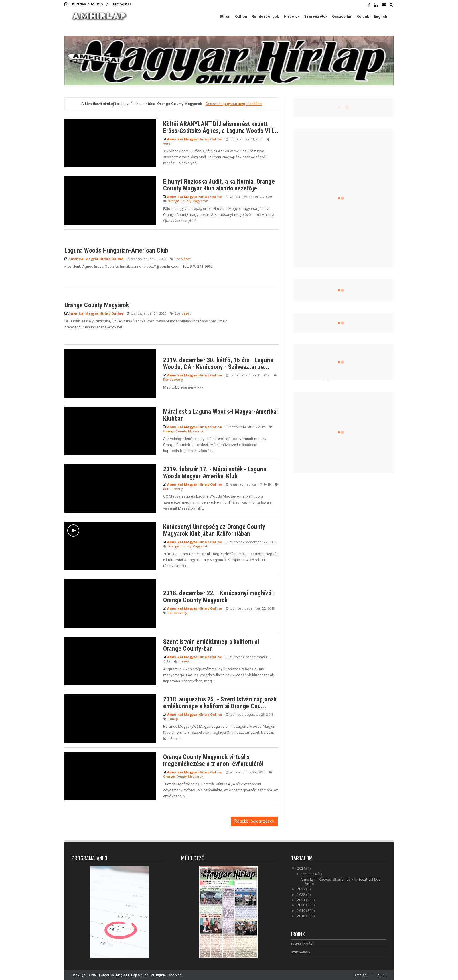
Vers (167, 143)
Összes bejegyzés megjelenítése (234, 104)
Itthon (225, 16)
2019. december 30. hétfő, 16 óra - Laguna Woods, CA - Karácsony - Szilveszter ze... (218, 363)
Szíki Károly (301, 952)
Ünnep (184, 661)
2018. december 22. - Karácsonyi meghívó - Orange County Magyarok (219, 597)
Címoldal (361, 975)
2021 (301, 900)
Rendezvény (173, 379)
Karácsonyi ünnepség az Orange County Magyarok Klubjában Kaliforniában (214, 530)
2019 (301, 911)
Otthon (241, 16)
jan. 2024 (309, 874)
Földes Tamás (302, 944)
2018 (301, 916)
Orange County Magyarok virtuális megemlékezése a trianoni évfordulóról (213, 760)
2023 (301, 889)
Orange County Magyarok (187, 201)
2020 (301, 905)
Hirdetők (292, 16)
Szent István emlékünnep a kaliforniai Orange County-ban (211, 645)
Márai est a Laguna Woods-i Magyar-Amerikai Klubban (220, 415)
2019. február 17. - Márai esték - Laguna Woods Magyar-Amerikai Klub (215, 473)
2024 (301, 868)
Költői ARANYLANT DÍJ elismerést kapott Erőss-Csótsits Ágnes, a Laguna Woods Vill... (221, 127)
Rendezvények (265, 16)
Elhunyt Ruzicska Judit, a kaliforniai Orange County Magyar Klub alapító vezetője (219, 185)
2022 (301, 895)
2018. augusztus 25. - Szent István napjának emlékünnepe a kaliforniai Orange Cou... (220, 703)
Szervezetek (316, 16)
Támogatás (122, 4)
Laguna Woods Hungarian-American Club (116, 250)
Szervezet (183, 259)
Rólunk (363, 16)
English (381, 16)
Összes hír (342, 16)
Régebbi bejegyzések (254, 821)
